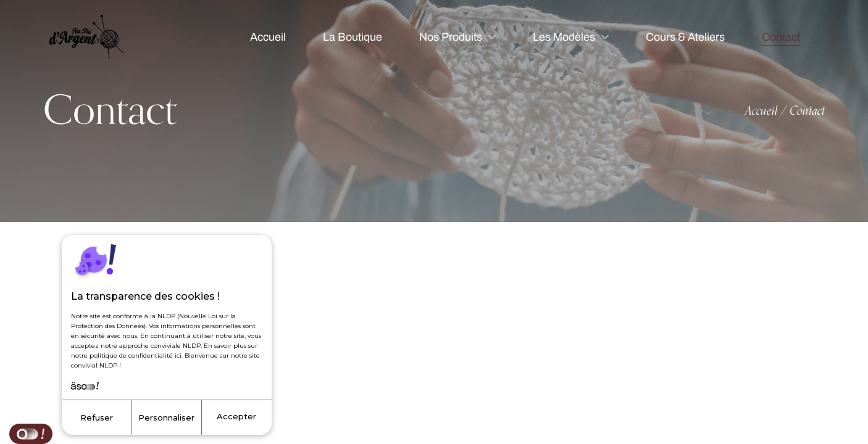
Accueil (762, 111)
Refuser (97, 417)
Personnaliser (166, 417)
